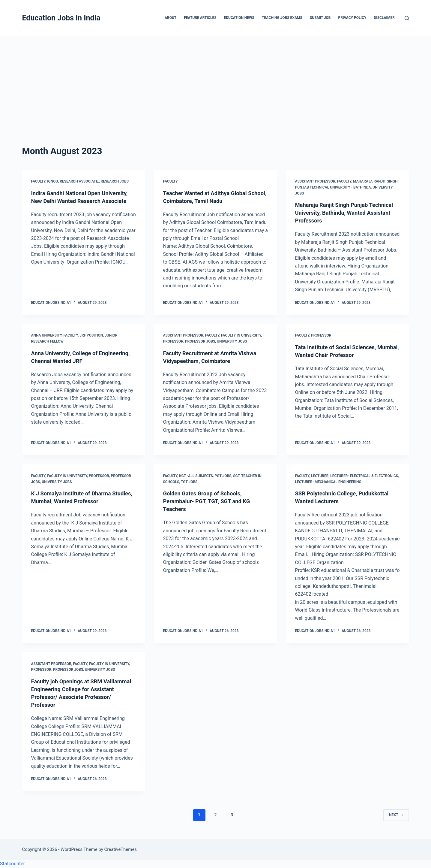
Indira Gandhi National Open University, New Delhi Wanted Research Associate (70, 201)
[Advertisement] (216, 81)
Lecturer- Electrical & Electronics (364, 476)
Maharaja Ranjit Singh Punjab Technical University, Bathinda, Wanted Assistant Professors (347, 213)
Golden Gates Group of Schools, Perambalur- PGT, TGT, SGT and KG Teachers (211, 501)
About (171, 18)
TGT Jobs (189, 482)
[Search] (407, 18)
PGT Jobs (223, 476)
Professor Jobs (200, 341)
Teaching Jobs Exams (282, 18)
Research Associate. (79, 181)
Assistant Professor (315, 181)
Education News (239, 18)
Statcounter (12, 864)
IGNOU (52, 181)
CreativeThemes (121, 849)
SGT (236, 476)
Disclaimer (384, 18)
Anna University (46, 335)
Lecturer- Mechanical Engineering (328, 482)
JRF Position (91, 335)
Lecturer (320, 476)
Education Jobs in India (61, 18)
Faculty (38, 181)
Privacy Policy (352, 18)
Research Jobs (115, 181)
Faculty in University (241, 335)
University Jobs (232, 341)
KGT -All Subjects (196, 476)
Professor (173, 341)
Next (396, 815)
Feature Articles (200, 18)
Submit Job (320, 18)
